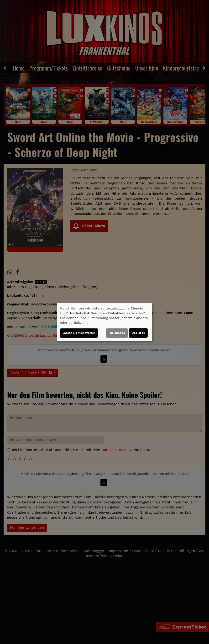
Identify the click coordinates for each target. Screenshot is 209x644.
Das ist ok (138, 333)
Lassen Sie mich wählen (79, 333)
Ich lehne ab (117, 333)
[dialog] (104, 322)
